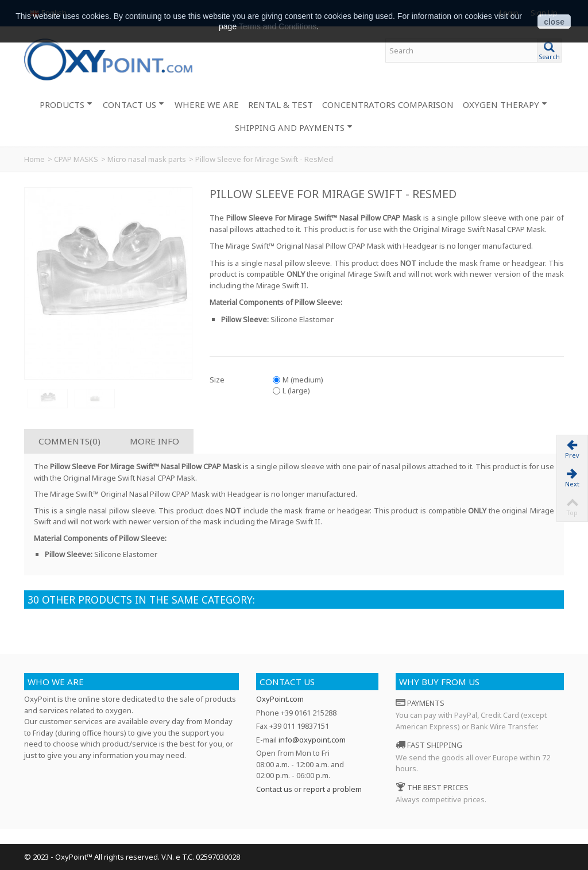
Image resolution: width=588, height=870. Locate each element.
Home (34, 159)
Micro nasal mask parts (147, 159)
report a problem (332, 789)
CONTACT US (134, 105)
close (554, 22)
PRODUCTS (66, 105)
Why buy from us (439, 682)
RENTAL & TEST (281, 105)
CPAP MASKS (76, 159)
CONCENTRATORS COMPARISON (388, 105)
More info (154, 441)
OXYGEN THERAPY (505, 105)
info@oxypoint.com (312, 740)
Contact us (287, 682)
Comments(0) (69, 441)
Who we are (56, 682)
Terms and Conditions (278, 26)
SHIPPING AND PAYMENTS (294, 127)
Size (218, 380)
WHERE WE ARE (207, 105)
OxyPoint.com (280, 699)
